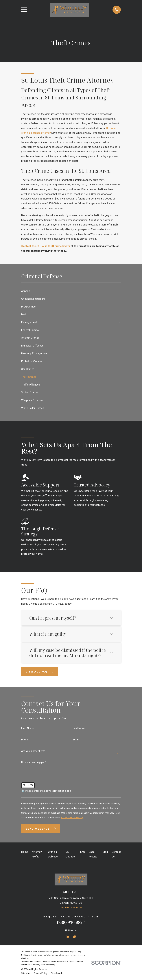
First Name (28, 728)
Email (76, 740)
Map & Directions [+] (71, 907)
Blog (105, 852)
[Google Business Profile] (75, 937)
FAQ (83, 852)
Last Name (79, 728)
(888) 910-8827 (71, 922)
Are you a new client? (33, 751)
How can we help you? (34, 762)
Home (25, 852)
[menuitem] (71, 291)
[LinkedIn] (67, 937)
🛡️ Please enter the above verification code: (46, 791)
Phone (25, 740)
